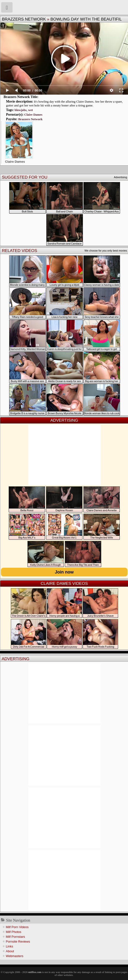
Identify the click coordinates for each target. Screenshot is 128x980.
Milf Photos (13, 932)
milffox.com (35, 972)
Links (9, 946)
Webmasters (15, 956)
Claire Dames (33, 115)
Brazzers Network (24, 19)
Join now (64, 572)
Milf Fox (64, 7)
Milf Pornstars (15, 937)
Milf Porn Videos (17, 927)
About (10, 951)
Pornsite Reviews (18, 941)
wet (31, 110)
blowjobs (20, 110)
